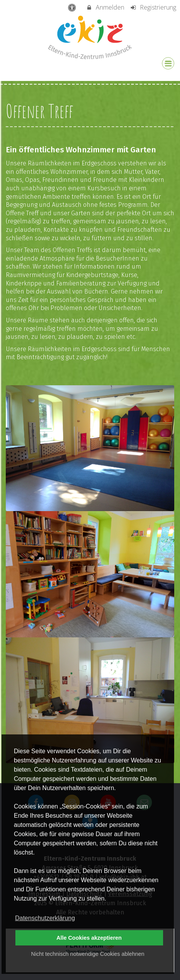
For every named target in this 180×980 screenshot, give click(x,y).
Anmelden (105, 7)
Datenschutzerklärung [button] (45, 918)
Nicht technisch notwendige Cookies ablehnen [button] (88, 954)
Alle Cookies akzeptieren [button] (89, 938)
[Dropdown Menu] (168, 63)
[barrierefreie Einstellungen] (73, 7)
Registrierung (153, 7)
